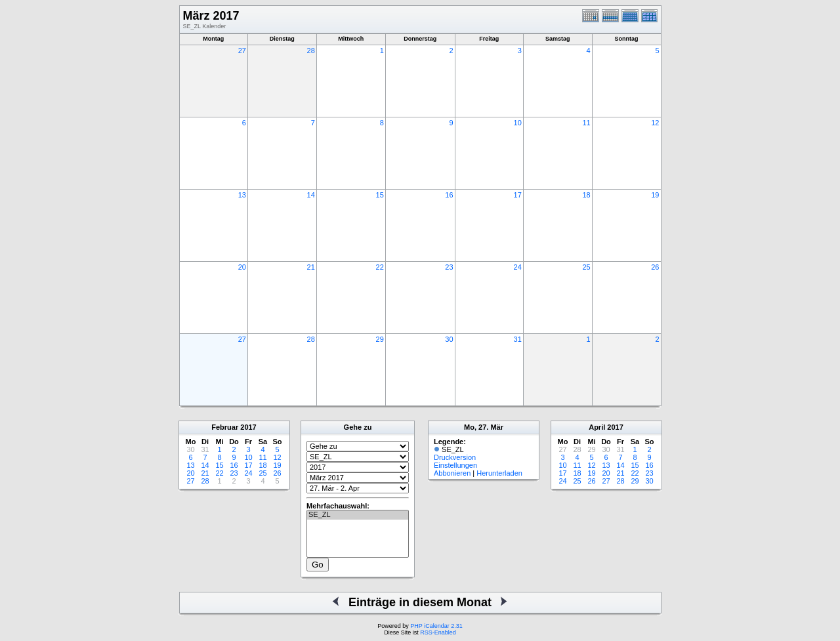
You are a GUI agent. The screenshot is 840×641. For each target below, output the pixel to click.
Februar (225, 427)
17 (518, 195)
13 (242, 195)
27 (242, 51)
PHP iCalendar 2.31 (436, 626)
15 (380, 195)
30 (449, 339)
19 (655, 195)
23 (449, 267)
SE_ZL (358, 515)
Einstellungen (455, 465)
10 (518, 123)
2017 (248, 427)
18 (586, 195)
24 (518, 267)
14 (311, 195)
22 (380, 267)
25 (586, 267)
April (597, 427)
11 (586, 123)
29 (380, 339)
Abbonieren (452, 473)
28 (311, 51)
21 (311, 267)
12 (655, 123)
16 (449, 195)
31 (518, 339)
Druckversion (455, 457)
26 (655, 267)
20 (242, 267)
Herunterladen (499, 473)
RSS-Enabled (438, 632)
